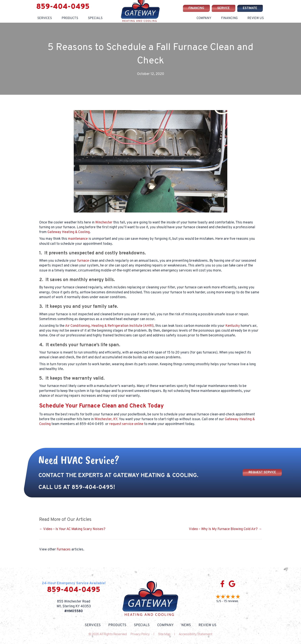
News (186, 625)
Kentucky (233, 326)
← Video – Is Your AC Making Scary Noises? (72, 529)
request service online (126, 424)
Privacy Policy (140, 634)
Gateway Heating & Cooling (69, 232)
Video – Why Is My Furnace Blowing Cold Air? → (225, 529)
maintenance (78, 239)
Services (45, 18)
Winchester (104, 223)
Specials (142, 625)
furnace (83, 261)
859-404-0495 (63, 7)
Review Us (256, 18)
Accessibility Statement (196, 634)
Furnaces (64, 550)
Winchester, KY (106, 419)
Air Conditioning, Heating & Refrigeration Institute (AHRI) (109, 326)
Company (204, 18)
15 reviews (231, 601)
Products (70, 18)
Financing (229, 18)
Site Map (164, 634)
